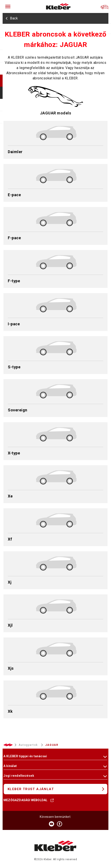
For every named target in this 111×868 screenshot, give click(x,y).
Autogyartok (29, 745)
